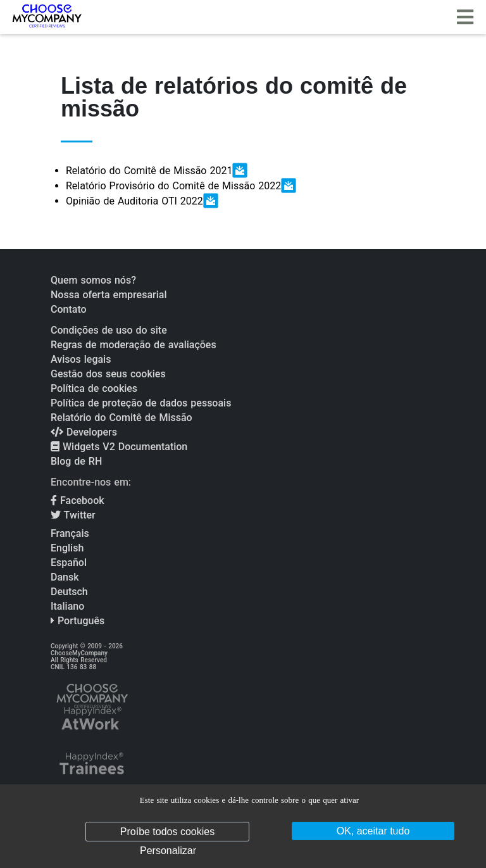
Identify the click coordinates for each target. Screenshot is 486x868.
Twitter (73, 515)
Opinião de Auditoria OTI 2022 (142, 201)
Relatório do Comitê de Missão (121, 418)
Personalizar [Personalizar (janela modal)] (168, 851)
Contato (69, 309)
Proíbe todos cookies (167, 832)
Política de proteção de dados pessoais (141, 403)
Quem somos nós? (93, 280)
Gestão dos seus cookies (108, 374)
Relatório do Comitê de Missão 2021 (157, 170)
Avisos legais (81, 359)
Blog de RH (76, 461)
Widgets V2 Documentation (119, 447)
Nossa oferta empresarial (109, 295)
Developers (84, 432)
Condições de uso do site (109, 330)
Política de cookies (94, 388)
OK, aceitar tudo (373, 831)
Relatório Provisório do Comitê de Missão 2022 (181, 186)
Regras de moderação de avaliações (134, 345)
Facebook (78, 500)
